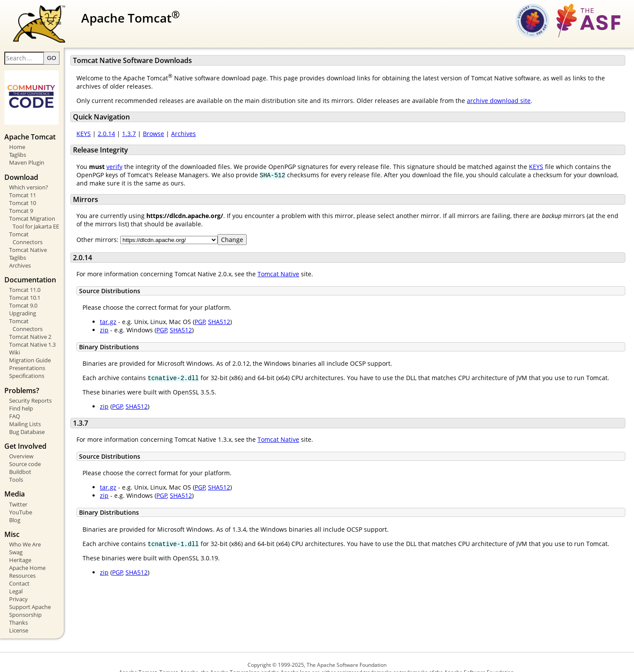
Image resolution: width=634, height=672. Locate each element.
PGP (218, 325)
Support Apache (30, 594)
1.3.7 (147, 136)
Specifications (27, 363)
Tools (16, 467)
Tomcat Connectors (35, 237)
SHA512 (237, 325)
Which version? (29, 190)
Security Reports (30, 387)
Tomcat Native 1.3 (32, 332)
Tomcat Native (28, 245)
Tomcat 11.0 (25, 285)
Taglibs (18, 158)
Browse (172, 136)
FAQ (15, 403)
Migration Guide (30, 348)
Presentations (27, 355)
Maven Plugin (27, 166)
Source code (25, 451)
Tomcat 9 (21, 213)
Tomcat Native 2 (30, 324)
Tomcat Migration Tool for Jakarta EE (43, 225)
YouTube (21, 499)
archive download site (517, 103)
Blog (15, 507)
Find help (21, 395)
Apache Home (27, 555)
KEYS (102, 136)
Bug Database (27, 419)
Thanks (18, 610)
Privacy (18, 586)
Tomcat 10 (23, 205)
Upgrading (23, 308)
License (19, 618)
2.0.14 (125, 136)
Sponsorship (25, 602)
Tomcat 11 (23, 198)
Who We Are (25, 532)
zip (122, 333)
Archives (20, 260)
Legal (16, 579)
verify (133, 169)
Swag (16, 540)
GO (70, 61)
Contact (19, 571)
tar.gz (126, 325)
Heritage (20, 547)
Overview (21, 444)
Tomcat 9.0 (23, 301)
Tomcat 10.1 (25, 293)
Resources (22, 563)
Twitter (18, 491)
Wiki (15, 340)
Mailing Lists (25, 411)
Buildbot (20, 459)
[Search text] (43, 61)
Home (17, 150)
